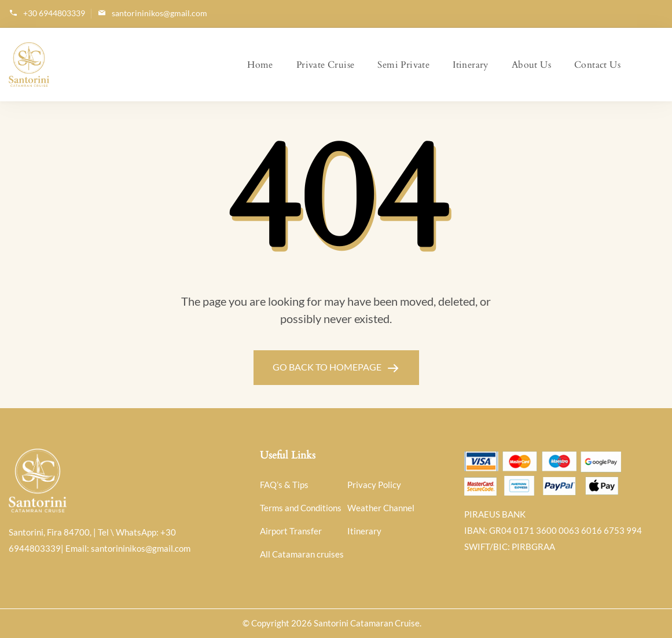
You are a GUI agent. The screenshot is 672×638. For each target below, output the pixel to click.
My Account (653, 65)
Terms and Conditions (301, 508)
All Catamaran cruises (302, 554)
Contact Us (597, 65)
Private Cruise (326, 65)
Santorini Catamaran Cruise (367, 623)
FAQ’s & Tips (284, 485)
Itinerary (471, 65)
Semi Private (403, 65)
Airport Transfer (291, 531)
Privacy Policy (374, 485)
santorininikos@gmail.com (159, 13)
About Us (531, 65)
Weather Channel (381, 508)
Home (260, 65)
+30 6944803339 (54, 13)
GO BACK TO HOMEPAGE (328, 367)
